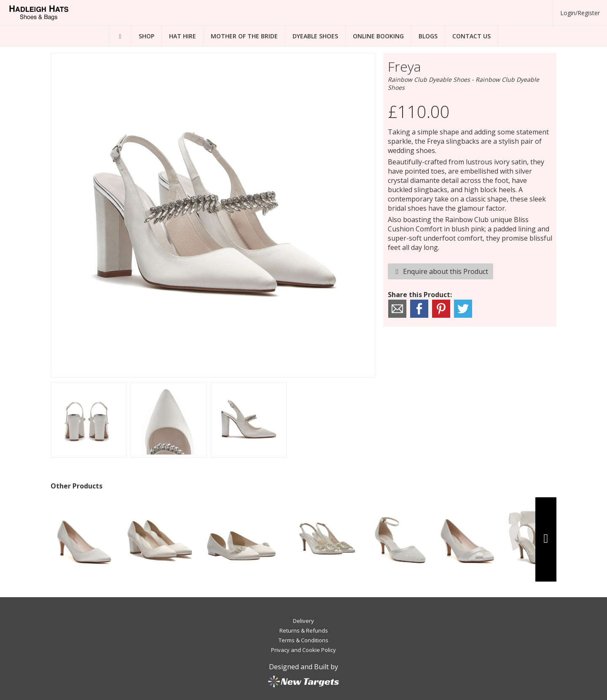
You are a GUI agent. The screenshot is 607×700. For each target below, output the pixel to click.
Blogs (428, 36)
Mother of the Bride (244, 36)
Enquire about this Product (440, 271)
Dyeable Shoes (315, 36)
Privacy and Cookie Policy (303, 650)
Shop (146, 36)
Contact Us (471, 36)
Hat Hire (183, 36)
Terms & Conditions (303, 640)
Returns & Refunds (304, 630)
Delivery (303, 621)
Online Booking (378, 36)
